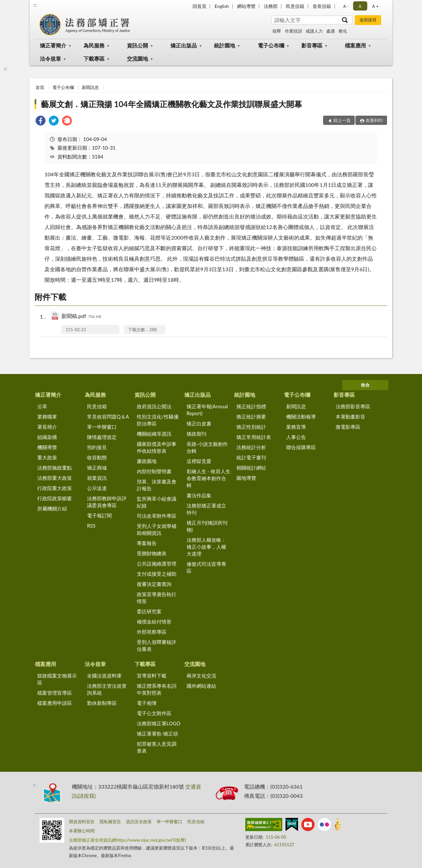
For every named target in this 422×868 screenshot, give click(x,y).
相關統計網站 (251, 468)
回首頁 (199, 6)
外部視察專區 (152, 632)
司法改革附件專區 (157, 516)
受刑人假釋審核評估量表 (157, 645)
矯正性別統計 (251, 427)
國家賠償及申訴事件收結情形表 (157, 447)
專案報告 (147, 543)
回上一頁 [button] (342, 120)
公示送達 (97, 488)
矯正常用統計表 (254, 437)
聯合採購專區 (301, 447)
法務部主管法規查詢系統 (107, 689)
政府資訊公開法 (154, 406)
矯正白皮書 (199, 423)
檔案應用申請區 (55, 703)
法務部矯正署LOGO (159, 723)
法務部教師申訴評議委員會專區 (107, 502)
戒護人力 (314, 31)
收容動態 (97, 457)
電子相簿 (147, 703)
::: (35, 5)
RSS (91, 526)
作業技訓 (293, 31)
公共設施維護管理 (157, 564)
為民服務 (94, 45)
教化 (343, 31)
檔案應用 (355, 45)
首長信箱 (322, 6)
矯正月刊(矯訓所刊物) (207, 526)
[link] (41, 121)
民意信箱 (295, 6)
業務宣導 (296, 427)
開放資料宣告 (82, 822)
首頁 (40, 87)
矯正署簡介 (53, 45)
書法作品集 (199, 495)
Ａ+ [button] (375, 6)
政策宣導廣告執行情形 (157, 598)
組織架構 (47, 437)
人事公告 (296, 437)
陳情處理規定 (102, 437)
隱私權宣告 (110, 822)
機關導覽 (47, 447)
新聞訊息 (90, 87)
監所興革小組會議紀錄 (157, 502)
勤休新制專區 (102, 703)
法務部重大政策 (55, 478)
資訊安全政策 (139, 822)
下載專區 (94, 58)
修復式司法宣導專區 (206, 567)
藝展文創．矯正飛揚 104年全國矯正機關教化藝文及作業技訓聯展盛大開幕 (171, 104)
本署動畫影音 (350, 417)
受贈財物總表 (152, 553)
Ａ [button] (360, 6)
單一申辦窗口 (102, 427)
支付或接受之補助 (157, 574)
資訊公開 (137, 45)
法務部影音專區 (353, 406)
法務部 (271, 6)
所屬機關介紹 (52, 508)
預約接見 (97, 447)
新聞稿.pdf (81, 317)
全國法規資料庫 (104, 676)
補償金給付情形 (154, 622)
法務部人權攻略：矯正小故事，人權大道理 (206, 547)
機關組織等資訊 (154, 434)
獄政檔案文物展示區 (57, 679)
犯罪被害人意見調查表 (157, 747)
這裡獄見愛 (199, 461)
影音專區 (312, 45)
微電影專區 (348, 427)
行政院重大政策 (55, 488)
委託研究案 (149, 611)
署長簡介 (47, 427)
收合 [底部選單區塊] (365, 385)
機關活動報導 (301, 417)
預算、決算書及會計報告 (157, 485)
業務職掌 (47, 417)
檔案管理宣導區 (55, 693)
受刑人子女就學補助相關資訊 (157, 529)
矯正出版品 (184, 45)
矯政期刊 (196, 434)
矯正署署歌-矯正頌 (158, 734)
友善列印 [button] (374, 120)
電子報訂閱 (99, 515)
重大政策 (47, 457)
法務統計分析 (251, 447)
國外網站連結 (201, 686)
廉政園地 (147, 461)
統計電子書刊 (251, 457)
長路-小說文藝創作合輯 (207, 447)
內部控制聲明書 (154, 471)
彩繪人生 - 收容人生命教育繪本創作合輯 (209, 478)
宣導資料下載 (152, 676)
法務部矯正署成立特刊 (206, 509)
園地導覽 (246, 478)
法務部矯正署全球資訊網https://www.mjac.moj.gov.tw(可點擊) (127, 840)
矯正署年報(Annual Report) (207, 410)
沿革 (42, 406)
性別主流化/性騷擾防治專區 (158, 420)
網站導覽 (246, 6)
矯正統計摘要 (251, 417)
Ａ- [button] (345, 6)
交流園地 (137, 58)
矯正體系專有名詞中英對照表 (157, 689)
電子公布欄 (271, 45)
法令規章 (50, 58)
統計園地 (225, 45)
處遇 (331, 31)
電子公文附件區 (154, 713)
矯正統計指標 (251, 406)
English (222, 6)
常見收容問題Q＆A (108, 417)
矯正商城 (97, 468)
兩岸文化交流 (201, 676)
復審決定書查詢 (154, 584)
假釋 (277, 31)
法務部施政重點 (55, 468)
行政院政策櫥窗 (55, 498)
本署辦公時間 (82, 831)
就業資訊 (97, 478)
